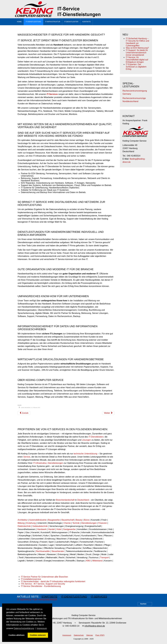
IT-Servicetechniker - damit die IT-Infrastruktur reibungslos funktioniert (53, 581)
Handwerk (42, 529)
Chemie (67, 523)
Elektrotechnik (24, 526)
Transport (105, 558)
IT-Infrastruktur (53, 22)
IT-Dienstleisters (96, 437)
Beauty (79, 520)
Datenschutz (79, 635)
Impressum (67, 635)
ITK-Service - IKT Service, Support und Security (43, 584)
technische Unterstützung (86, 454)
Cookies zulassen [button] (38, 635)
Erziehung (31, 523)
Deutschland (83, 500)
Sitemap (90, 635)
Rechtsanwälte (43, 551)
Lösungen (86, 440)
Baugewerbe (54, 520)
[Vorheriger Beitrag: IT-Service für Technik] (24, 413)
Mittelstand (97, 561)
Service (27, 457)
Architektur (23, 520)
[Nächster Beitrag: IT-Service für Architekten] (108, 413)
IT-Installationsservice (31, 579)
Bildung (21, 523)
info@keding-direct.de (95, 626)
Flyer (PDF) (100, 635)
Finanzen (103, 523)
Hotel (59, 529)
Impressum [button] (42, 628)
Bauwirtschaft (68, 520)
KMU (88, 561)
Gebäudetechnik (40, 526)
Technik (76, 523)
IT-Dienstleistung (33, 22)
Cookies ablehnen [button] (17, 635)
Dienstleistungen (55, 463)
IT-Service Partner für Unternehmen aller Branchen (44, 577)
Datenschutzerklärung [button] (24, 628)
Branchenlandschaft (65, 500)
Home (19, 22)
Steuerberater (58, 551)
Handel (51, 529)
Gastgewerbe (69, 529)
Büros (87, 520)
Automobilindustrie (38, 520)
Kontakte (87, 22)
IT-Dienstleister (71, 22)
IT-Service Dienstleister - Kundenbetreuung (41, 586)
